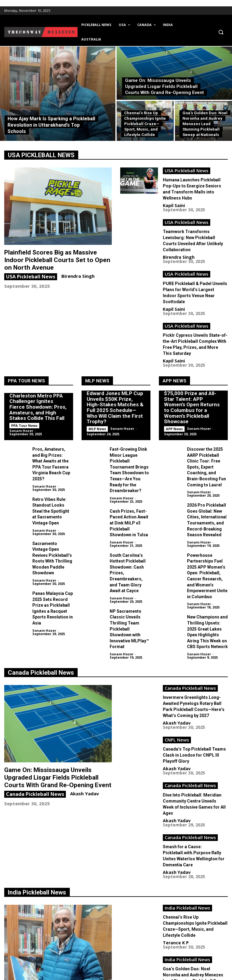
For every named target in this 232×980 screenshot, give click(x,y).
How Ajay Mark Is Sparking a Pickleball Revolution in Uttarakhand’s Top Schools (52, 891)
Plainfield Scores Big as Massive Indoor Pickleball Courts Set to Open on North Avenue (51, 259)
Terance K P (76, 902)
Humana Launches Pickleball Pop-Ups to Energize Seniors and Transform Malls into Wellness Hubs (194, 182)
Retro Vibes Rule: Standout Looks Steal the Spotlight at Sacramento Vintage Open (51, 456)
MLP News (97, 338)
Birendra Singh (76, 273)
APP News (174, 338)
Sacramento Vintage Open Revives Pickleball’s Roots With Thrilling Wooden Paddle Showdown (52, 496)
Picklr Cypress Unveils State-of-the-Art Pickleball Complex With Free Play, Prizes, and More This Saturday (195, 306)
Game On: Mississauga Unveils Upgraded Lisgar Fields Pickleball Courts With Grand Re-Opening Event (54, 706)
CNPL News (177, 664)
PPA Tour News (26, 338)
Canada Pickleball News (41, 602)
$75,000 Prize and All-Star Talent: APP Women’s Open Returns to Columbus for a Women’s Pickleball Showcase (190, 366)
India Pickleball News (37, 791)
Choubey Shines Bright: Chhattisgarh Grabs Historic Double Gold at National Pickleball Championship (195, 900)
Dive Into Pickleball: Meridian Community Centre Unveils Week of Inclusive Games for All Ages (194, 712)
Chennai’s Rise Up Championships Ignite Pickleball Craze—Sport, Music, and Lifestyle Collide (195, 818)
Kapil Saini (174, 195)
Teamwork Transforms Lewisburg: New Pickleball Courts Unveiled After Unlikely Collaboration (195, 223)
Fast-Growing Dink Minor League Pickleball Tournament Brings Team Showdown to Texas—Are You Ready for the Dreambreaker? (129, 422)
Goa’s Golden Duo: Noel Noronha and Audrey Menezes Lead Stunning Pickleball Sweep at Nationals (195, 859)
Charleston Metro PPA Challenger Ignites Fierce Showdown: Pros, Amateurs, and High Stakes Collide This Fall (38, 365)
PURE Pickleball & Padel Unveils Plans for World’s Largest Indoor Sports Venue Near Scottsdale (191, 264)
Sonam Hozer (21, 388)
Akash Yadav (83, 720)
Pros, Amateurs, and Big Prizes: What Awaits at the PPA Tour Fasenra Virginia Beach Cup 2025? (53, 416)
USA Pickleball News (31, 274)
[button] (221, 32)
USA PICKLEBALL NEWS (41, 155)
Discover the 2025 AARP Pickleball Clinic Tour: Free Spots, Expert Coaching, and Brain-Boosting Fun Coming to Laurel (206, 419)
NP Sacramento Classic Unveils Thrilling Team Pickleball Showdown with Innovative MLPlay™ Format (130, 551)
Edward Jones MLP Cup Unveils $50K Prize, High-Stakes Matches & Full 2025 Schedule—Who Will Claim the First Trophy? (115, 368)
